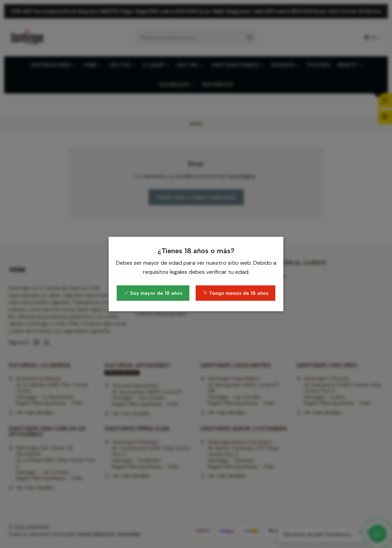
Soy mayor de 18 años (153, 293)
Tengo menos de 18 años (235, 293)
